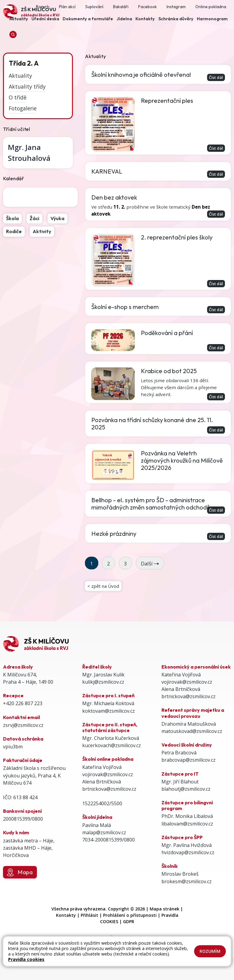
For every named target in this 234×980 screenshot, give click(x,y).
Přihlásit (89, 932)
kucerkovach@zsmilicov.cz (112, 762)
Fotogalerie (23, 108)
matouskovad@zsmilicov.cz (192, 748)
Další (150, 578)
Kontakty (66, 932)
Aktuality (20, 76)
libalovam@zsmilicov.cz (187, 840)
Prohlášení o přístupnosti (130, 932)
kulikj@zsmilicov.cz (103, 699)
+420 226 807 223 (23, 720)
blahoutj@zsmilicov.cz (186, 806)
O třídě (18, 97)
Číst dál (215, 77)
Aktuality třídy (27, 86)
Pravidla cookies (26, 959)
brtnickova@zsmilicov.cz (109, 806)
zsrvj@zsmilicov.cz (23, 742)
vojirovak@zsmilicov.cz (108, 791)
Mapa (20, 889)
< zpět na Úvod (104, 602)
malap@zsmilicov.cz (104, 849)
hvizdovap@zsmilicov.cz (188, 869)
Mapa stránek (164, 925)
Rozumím (210, 951)
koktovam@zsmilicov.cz (109, 728)
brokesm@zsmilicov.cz (187, 898)
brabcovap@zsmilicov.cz (188, 777)
